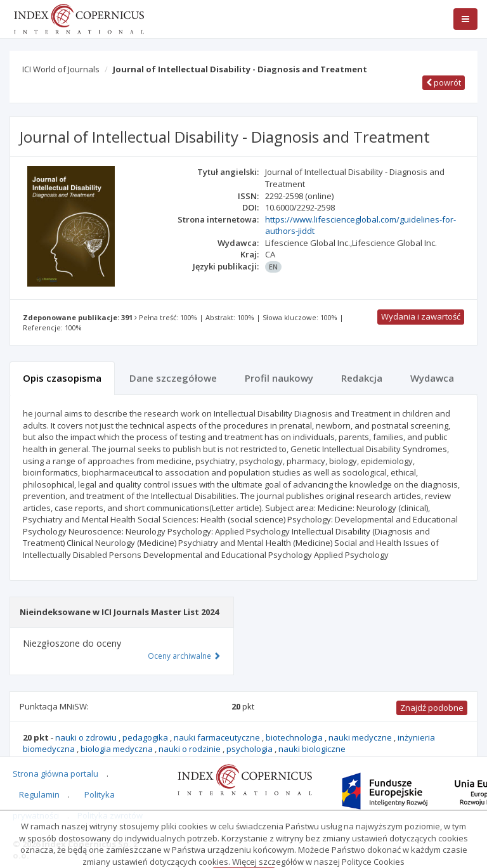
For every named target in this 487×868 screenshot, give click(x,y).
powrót (444, 82)
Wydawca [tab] (432, 378)
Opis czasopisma (62, 378)
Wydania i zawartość (421, 316)
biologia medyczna (118, 749)
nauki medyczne (361, 737)
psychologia (250, 749)
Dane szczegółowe (173, 378)
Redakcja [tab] (362, 378)
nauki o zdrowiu (87, 737)
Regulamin (39, 794)
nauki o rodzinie (191, 749)
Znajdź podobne (432, 708)
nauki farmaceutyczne (218, 737)
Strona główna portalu (55, 774)
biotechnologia (295, 737)
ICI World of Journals (61, 69)
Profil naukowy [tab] (279, 378)
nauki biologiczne (312, 749)
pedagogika (146, 737)
